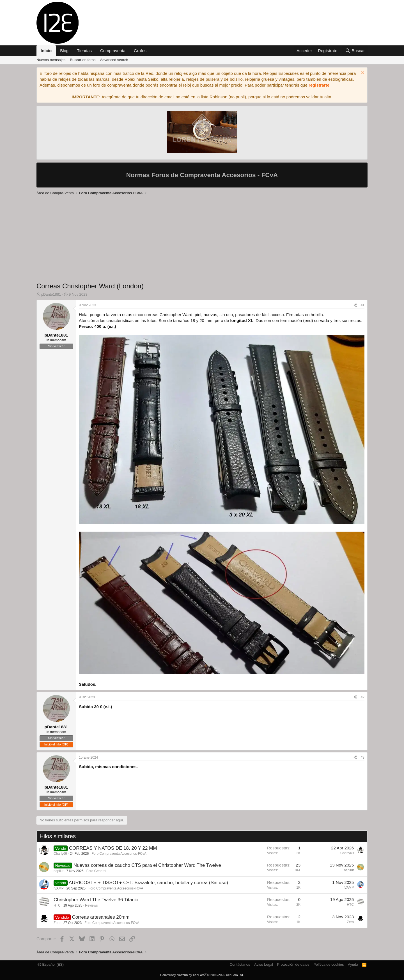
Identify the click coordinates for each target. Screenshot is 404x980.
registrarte (319, 85)
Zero (57, 923)
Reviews (91, 905)
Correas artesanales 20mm (101, 917)
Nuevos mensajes (51, 60)
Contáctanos (240, 964)
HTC (57, 905)
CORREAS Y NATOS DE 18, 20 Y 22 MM (113, 848)
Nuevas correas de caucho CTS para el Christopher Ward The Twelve (147, 865)
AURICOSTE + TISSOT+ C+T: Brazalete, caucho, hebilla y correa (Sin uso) (148, 883)
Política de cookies (329, 964)
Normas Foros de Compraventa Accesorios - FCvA (202, 175)
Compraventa (113, 51)
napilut (58, 871)
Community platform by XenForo (202, 975)
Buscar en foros (83, 60)
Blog (64, 51)
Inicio (46, 51)
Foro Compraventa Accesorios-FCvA (119, 854)
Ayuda (353, 964)
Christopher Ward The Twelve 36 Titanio (96, 900)
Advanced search (114, 60)
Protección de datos (293, 964)
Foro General (96, 871)
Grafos (140, 51)
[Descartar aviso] (362, 73)
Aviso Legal (264, 964)
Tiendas (84, 51)
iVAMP (59, 888)
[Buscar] (355, 51)
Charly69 (60, 854)
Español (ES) (51, 964)
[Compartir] (355, 305)
